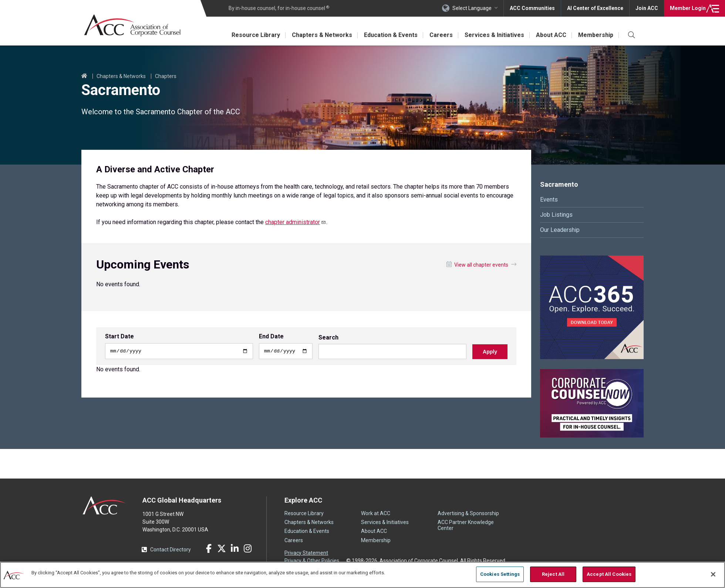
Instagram (247, 548)
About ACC (551, 35)
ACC (104, 506)
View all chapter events (481, 265)
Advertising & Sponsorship (468, 513)
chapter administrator (296, 222)
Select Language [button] (472, 8)
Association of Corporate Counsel (132, 25)
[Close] (713, 574)
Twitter (222, 548)
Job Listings (556, 215)
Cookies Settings (500, 574)
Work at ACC (376, 513)
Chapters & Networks (322, 35)
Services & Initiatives (494, 35)
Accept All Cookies (609, 574)
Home (84, 76)
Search (328, 338)
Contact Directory (171, 550)
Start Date (119, 337)
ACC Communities (532, 8)
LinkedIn (235, 548)
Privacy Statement (306, 553)
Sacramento (559, 184)
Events (549, 200)
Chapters (166, 76)
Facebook (209, 548)
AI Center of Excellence (595, 8)
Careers (441, 35)
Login (688, 8)
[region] (362, 575)
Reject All (553, 574)
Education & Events (391, 35)
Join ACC (647, 8)
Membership (596, 35)
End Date (271, 337)
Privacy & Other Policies (312, 561)
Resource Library (256, 35)
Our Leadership (560, 230)
